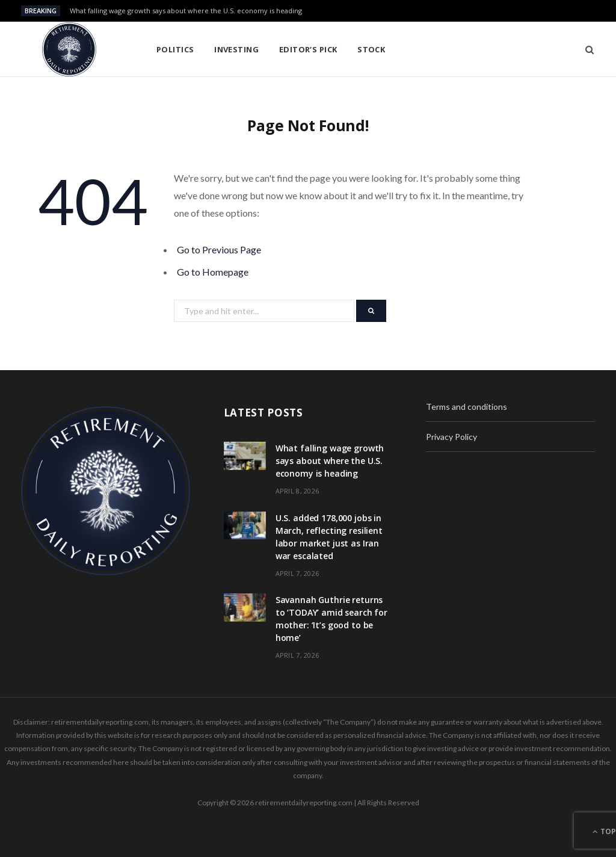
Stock (371, 49)
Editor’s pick (308, 49)
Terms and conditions (467, 407)
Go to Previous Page (219, 249)
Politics (175, 49)
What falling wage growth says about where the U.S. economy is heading (186, 11)
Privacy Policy (451, 437)
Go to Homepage (213, 272)
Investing (236, 49)
